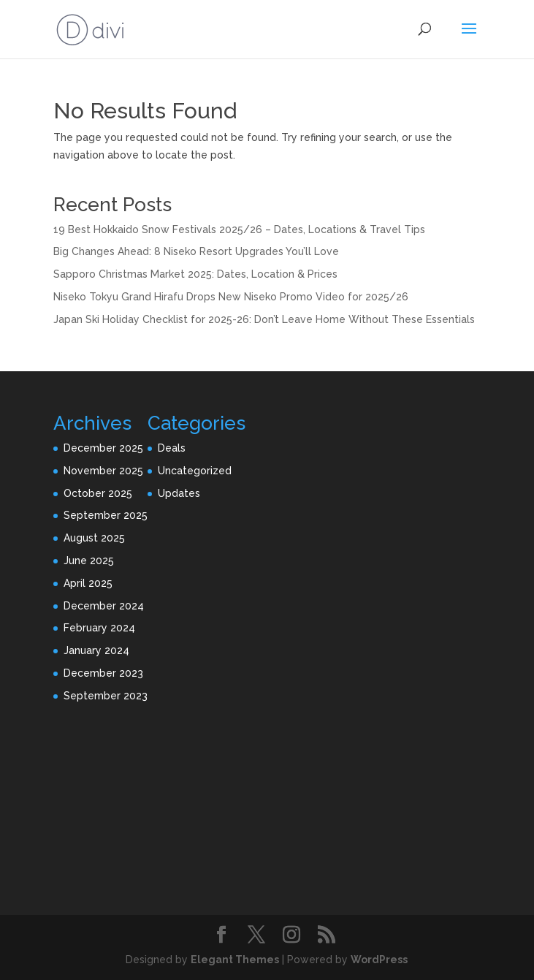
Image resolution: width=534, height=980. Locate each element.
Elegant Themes (235, 960)
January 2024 (96, 650)
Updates (179, 493)
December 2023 (103, 673)
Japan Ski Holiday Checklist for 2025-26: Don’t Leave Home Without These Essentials (264, 319)
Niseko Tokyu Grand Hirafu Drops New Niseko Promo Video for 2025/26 (231, 297)
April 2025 (88, 583)
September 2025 (106, 515)
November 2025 (103, 471)
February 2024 (99, 628)
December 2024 (104, 606)
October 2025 (98, 493)
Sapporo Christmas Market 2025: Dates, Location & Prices (195, 274)
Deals (172, 448)
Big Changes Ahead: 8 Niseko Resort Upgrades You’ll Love (196, 251)
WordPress (379, 960)
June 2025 (89, 561)
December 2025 (103, 448)
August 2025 (94, 538)
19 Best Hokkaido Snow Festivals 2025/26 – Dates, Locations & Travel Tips (239, 229)
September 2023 (106, 696)
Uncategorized (195, 471)
